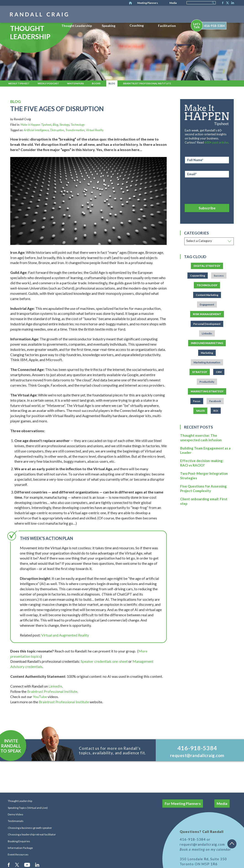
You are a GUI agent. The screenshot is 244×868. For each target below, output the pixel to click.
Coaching (137, 25)
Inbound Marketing (207, 343)
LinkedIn (232, 3)
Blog (112, 83)
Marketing (207, 353)
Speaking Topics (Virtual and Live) (28, 808)
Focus (197, 401)
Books (96, 83)
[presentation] (207, 190)
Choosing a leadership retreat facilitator (32, 834)
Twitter (227, 3)
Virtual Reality (95, 130)
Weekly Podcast (48, 83)
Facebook (221, 3)
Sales (200, 411)
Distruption (57, 130)
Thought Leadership (77, 26)
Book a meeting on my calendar (205, 849)
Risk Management (207, 314)
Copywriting (198, 276)
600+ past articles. (217, 142)
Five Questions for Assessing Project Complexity (203, 488)
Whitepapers (75, 83)
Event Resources (18, 854)
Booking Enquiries (19, 841)
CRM (219, 372)
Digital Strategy (207, 266)
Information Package (20, 848)
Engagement (207, 304)
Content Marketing (207, 295)
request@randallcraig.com (197, 755)
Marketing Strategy (207, 391)
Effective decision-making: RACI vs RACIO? (202, 463)
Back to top (234, 845)
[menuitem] (77, 25)
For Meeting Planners (183, 803)
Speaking (109, 26)
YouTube (40, 697)
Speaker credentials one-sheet (104, 661)
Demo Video (15, 814)
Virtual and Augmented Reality (65, 635)
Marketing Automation (207, 362)
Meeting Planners (148, 3)
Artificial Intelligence (36, 130)
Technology (78, 125)
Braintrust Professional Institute (147, 83)
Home (130, 3)
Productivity (207, 382)
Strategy (64, 125)
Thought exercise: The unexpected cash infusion (201, 438)
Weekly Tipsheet (19, 83)
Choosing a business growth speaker (30, 828)
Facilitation (167, 26)
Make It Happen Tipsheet (36, 125)
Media (173, 3)
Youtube (27, 865)
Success (219, 276)
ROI (216, 411)
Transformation (75, 130)
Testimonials (16, 821)
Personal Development (207, 324)
